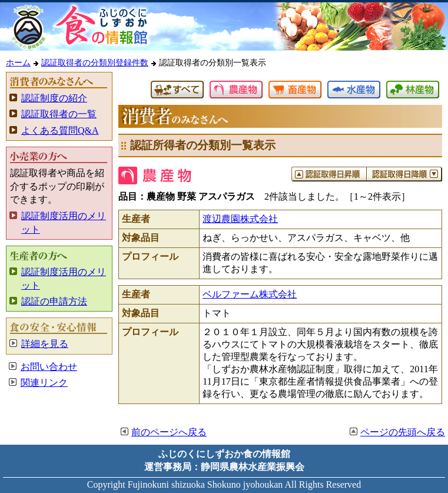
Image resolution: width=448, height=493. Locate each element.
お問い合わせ (49, 367)
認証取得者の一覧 (59, 114)
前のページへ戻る (169, 432)
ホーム (18, 62)
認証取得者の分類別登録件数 (95, 62)
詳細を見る (45, 344)
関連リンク (44, 383)
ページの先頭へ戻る (403, 432)
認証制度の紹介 (54, 98)
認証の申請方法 (54, 301)
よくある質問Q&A (60, 130)
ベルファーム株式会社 (250, 294)
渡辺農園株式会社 (240, 219)
